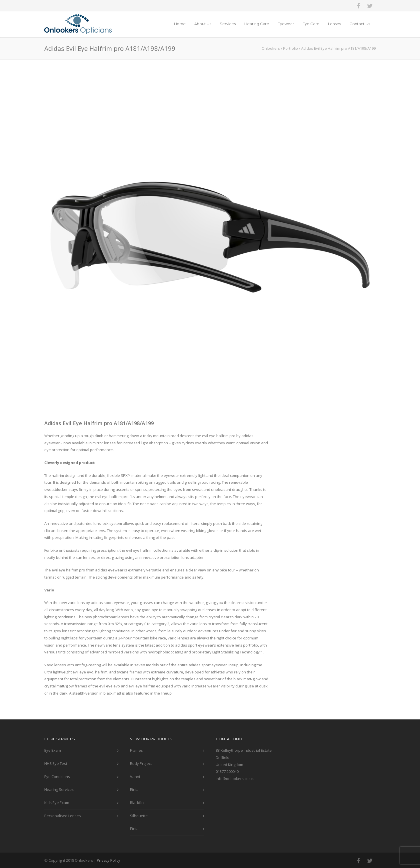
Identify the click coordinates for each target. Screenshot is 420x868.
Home (180, 24)
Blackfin (137, 803)
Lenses (334, 24)
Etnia (134, 789)
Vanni (135, 777)
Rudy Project (141, 763)
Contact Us (360, 24)
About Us (203, 24)
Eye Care (311, 24)
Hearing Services (59, 789)
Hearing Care (257, 24)
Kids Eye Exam (57, 803)
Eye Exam (53, 750)
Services (228, 24)
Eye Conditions (57, 777)
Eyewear (286, 24)
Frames (136, 750)
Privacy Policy (109, 860)
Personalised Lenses (63, 816)
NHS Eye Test (56, 763)
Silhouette (139, 816)
